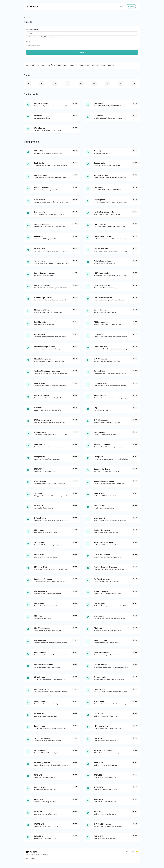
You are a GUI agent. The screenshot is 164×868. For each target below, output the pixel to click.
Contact (34, 859)
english (130, 852)
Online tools (28, 18)
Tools (121, 6)
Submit (82, 52)
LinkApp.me (33, 6)
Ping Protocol (32, 30)
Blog (28, 859)
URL (29, 42)
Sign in (131, 6)
